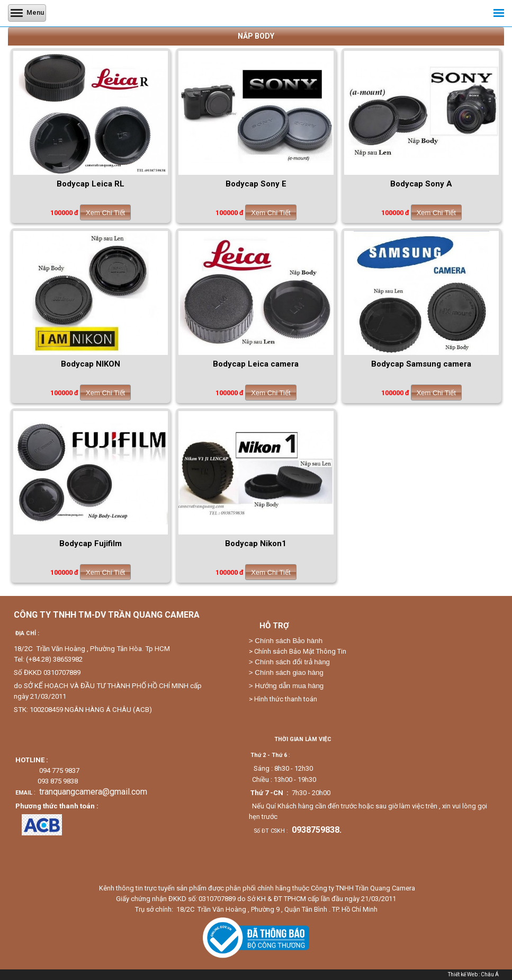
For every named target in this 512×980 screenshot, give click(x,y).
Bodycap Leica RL (91, 184)
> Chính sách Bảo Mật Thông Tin (298, 651)
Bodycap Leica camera (256, 364)
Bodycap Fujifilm (91, 544)
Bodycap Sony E (256, 184)
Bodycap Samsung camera (421, 364)
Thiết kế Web (463, 974)
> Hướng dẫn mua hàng (286, 686)
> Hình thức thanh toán (283, 699)
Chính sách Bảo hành (289, 641)
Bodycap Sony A (421, 184)
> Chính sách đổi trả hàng (289, 662)
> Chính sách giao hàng (286, 672)
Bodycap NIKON (91, 364)
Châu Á (490, 974)
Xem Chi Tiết (105, 213)
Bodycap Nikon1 (256, 544)
